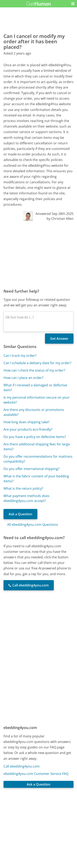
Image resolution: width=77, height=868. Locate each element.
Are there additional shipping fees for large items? (37, 447)
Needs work (62, 812)
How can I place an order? (23, 378)
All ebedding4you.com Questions (33, 525)
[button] (73, 4)
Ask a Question (20, 514)
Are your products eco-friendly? (28, 429)
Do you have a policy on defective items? (35, 437)
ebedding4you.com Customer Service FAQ (36, 774)
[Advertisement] (38, 255)
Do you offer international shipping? (31, 469)
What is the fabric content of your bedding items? (36, 479)
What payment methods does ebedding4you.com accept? (26, 498)
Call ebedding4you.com (22, 766)
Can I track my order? (20, 356)
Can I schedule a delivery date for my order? (37, 363)
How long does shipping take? (26, 422)
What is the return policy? (23, 488)
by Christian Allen (60, 219)
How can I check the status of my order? (34, 370)
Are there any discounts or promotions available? (34, 412)
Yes (47, 812)
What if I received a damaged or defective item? (35, 388)
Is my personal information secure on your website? (37, 400)
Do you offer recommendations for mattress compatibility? (38, 459)
